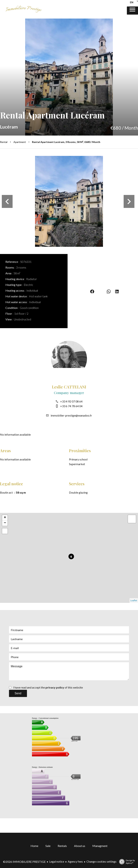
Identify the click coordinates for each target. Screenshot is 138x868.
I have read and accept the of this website (48, 687)
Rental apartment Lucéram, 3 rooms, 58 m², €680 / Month (66, 142)
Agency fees (75, 861)
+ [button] (5, 518)
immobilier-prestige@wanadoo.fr (71, 415)
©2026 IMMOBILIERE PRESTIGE (24, 862)
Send (18, 693)
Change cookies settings (101, 861)
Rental (4, 142)
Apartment (20, 142)
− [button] (5, 523)
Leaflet (134, 600)
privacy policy (55, 687)
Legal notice (57, 861)
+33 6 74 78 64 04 (71, 406)
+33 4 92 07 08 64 (71, 401)
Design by (126, 862)
